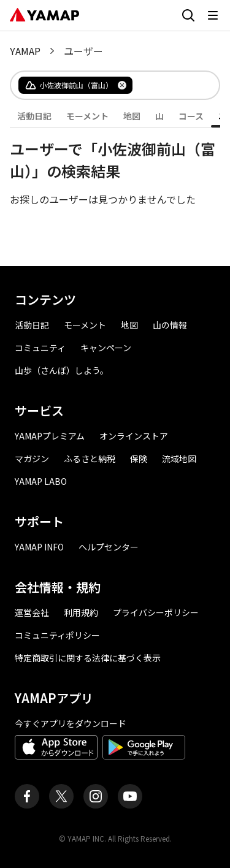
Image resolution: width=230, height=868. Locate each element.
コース (191, 116)
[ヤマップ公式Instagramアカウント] (96, 796)
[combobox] (166, 85)
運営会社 (32, 612)
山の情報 (170, 325)
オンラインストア (134, 436)
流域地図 (179, 459)
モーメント (87, 116)
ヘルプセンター (109, 547)
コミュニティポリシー (57, 635)
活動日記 (34, 116)
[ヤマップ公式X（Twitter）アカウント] (61, 796)
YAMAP (25, 51)
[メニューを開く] (213, 15)
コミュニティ (40, 348)
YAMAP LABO (41, 481)
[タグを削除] (122, 85)
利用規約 (81, 612)
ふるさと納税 (90, 459)
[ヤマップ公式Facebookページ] (27, 796)
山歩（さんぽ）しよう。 (62, 370)
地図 (132, 116)
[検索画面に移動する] (188, 15)
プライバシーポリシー (156, 612)
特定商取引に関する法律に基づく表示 (88, 658)
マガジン (32, 459)
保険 (139, 459)
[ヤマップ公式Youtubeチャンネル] (130, 796)
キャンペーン (106, 348)
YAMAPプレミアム (50, 436)
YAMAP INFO (39, 547)
